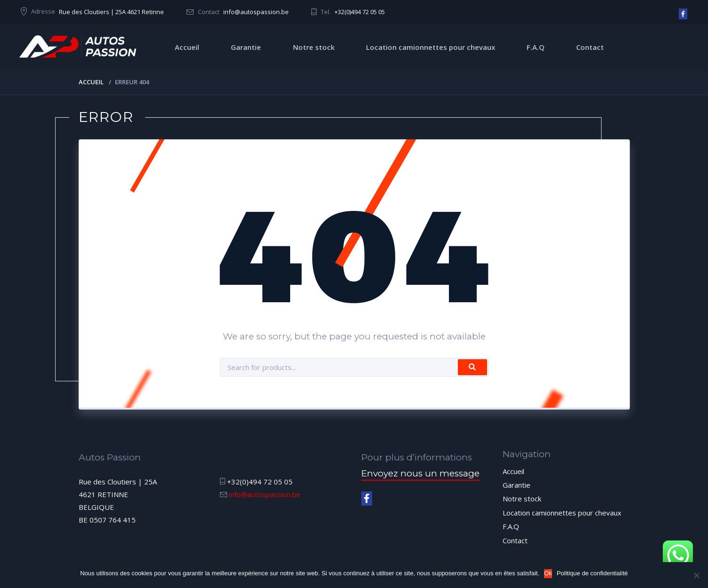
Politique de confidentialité (592, 573)
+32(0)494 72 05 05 (360, 12)
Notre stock (314, 47)
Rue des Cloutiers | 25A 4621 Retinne (111, 12)
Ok (548, 573)
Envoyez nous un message (420, 473)
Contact (590, 47)
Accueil (187, 47)
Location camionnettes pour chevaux (431, 47)
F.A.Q (536, 47)
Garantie (246, 47)
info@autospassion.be (256, 12)
